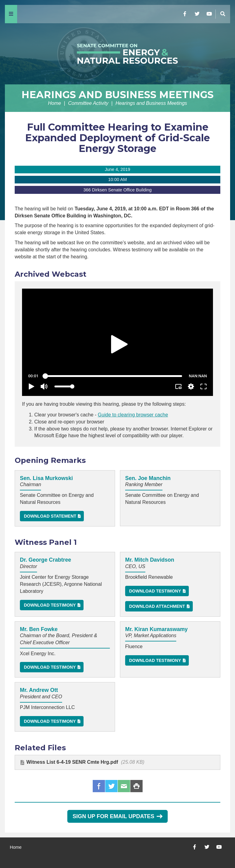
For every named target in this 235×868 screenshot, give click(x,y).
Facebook (99, 786)
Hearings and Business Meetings (117, 95)
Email (124, 786)
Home (55, 103)
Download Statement (50, 516)
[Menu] (11, 14)
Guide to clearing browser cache (133, 415)
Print (136, 786)
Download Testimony (50, 605)
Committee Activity (88, 103)
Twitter (111, 786)
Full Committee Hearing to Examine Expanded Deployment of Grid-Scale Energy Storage (117, 138)
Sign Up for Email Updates (117, 816)
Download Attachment (157, 606)
